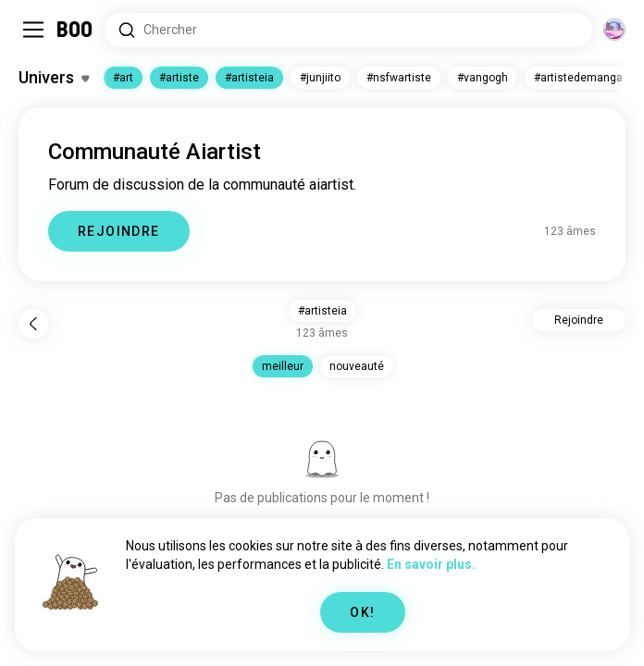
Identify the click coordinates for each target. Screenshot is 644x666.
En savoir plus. (431, 564)
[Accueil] (75, 30)
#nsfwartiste (399, 78)
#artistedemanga (578, 78)
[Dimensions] (614, 30)
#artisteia (249, 78)
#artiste (179, 78)
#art (123, 78)
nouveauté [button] (357, 366)
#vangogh (483, 78)
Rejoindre (579, 320)
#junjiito (320, 78)
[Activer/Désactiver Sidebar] (33, 30)
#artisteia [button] (322, 311)
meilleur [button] (283, 366)
